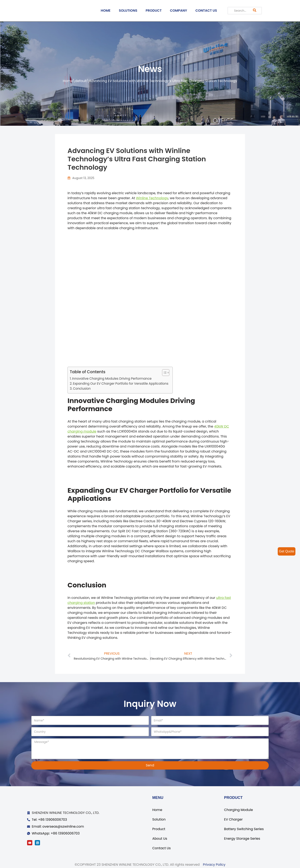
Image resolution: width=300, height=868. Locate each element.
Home (68, 81)
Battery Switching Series (244, 829)
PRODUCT (154, 11)
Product (159, 829)
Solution (159, 819)
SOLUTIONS (128, 11)
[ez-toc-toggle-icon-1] (164, 373)
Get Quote (286, 551)
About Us (160, 839)
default (81, 81)
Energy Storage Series (242, 839)
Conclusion (82, 389)
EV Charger (233, 819)
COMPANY (179, 11)
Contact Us (161, 848)
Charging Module (238, 810)
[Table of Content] (166, 373)
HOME (106, 11)
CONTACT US (206, 11)
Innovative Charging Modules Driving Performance (112, 379)
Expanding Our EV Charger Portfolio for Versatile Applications (121, 384)
